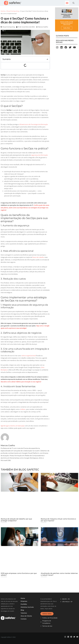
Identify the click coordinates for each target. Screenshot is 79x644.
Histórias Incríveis (27, 607)
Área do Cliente (26, 616)
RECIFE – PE (66, 599)
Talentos (24, 613)
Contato (24, 619)
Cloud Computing (13, 11)
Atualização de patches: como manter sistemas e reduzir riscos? (59, 574)
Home (3, 11)
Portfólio (24, 604)
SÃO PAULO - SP (67, 602)
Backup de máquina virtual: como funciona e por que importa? (58, 520)
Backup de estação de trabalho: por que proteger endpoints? (16, 520)
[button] (67, 3)
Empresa (24, 601)
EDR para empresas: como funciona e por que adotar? (19, 574)
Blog (22, 610)
